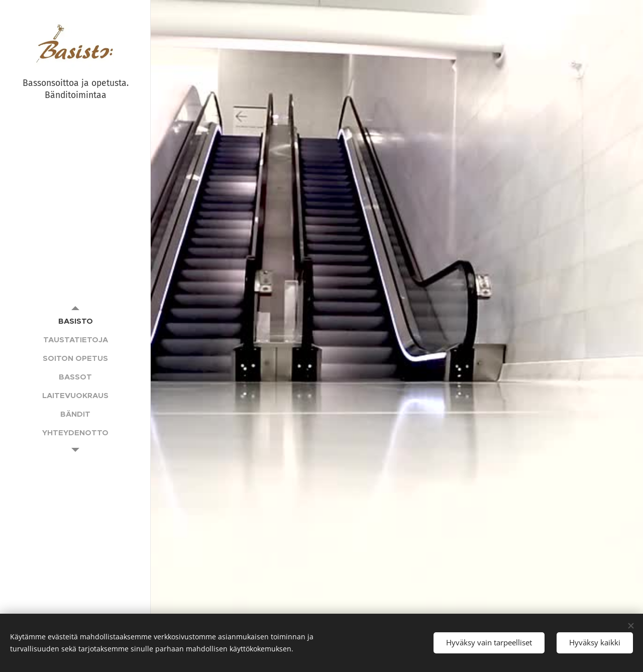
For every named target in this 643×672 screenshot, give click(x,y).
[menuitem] (75, 321)
